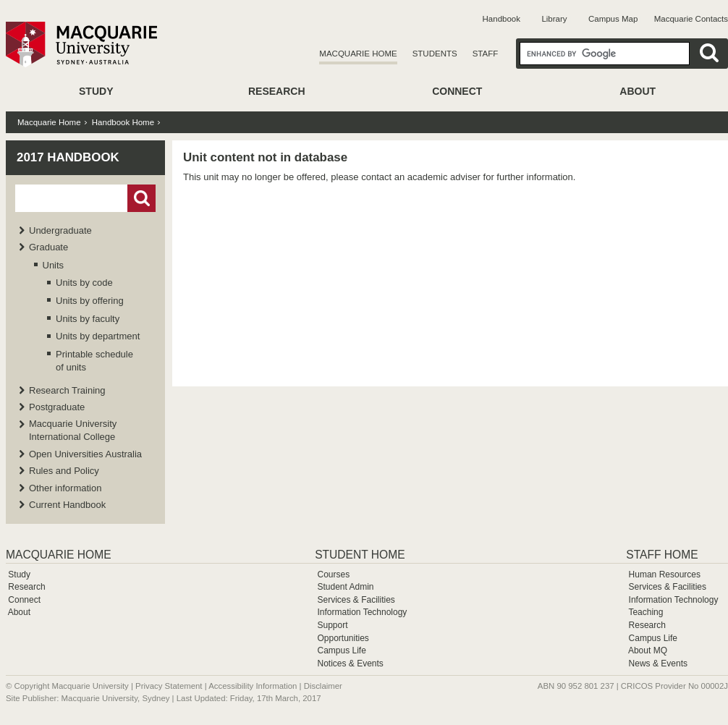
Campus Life (341, 650)
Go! (141, 198)
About (638, 91)
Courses (333, 575)
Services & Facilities (356, 600)
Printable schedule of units (94, 361)
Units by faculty (88, 319)
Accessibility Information (253, 686)
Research (277, 91)
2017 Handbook (68, 157)
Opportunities (343, 638)
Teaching (646, 612)
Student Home (360, 555)
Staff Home (662, 555)
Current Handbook (67, 505)
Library (554, 19)
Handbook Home (123, 122)
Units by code (84, 283)
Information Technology (362, 612)
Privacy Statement (169, 686)
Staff (486, 54)
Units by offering (90, 301)
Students (435, 54)
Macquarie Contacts (691, 19)
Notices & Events (350, 663)
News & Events (658, 663)
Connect (457, 91)
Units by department (98, 336)
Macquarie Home (358, 54)
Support (332, 625)
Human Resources (665, 575)
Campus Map (613, 19)
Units (54, 265)
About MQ (648, 650)
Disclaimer (323, 686)
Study (96, 91)
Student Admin (345, 587)
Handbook (501, 19)
